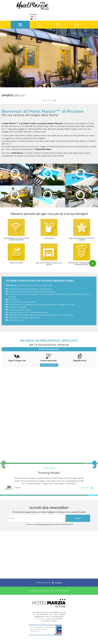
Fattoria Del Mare (43, 149)
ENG (34, 19)
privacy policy (45, 524)
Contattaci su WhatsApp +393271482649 (49, 591)
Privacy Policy (40, 619)
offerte (51, 512)
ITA (34, 17)
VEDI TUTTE (49, 100)
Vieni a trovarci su (49, 582)
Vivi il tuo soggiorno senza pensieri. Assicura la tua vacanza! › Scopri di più (42, 629)
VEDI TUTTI (87, 488)
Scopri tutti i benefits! (49, 365)
